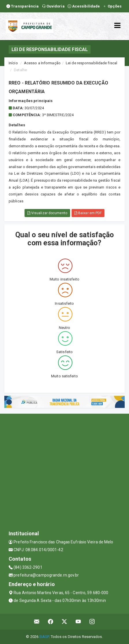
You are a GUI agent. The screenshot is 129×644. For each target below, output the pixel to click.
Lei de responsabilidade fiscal (91, 63)
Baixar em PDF (88, 213)
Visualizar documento (47, 213)
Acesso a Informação (42, 63)
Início (13, 63)
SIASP (44, 637)
